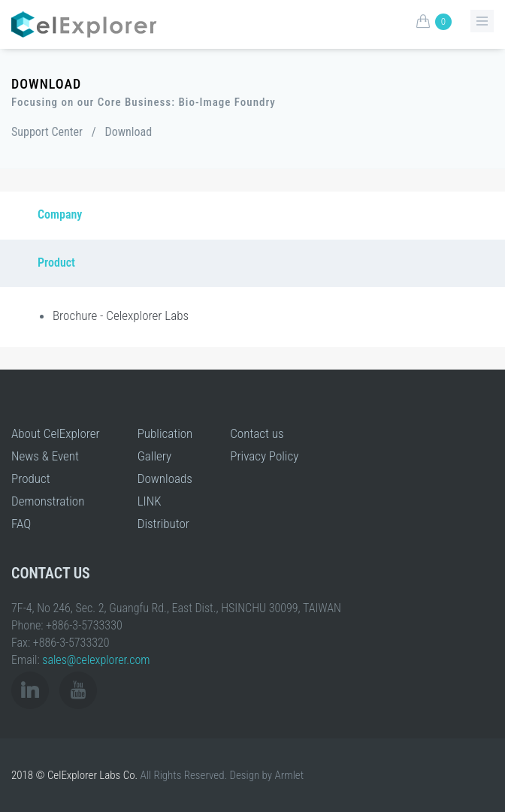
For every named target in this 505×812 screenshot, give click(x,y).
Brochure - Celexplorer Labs (121, 315)
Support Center (47, 132)
